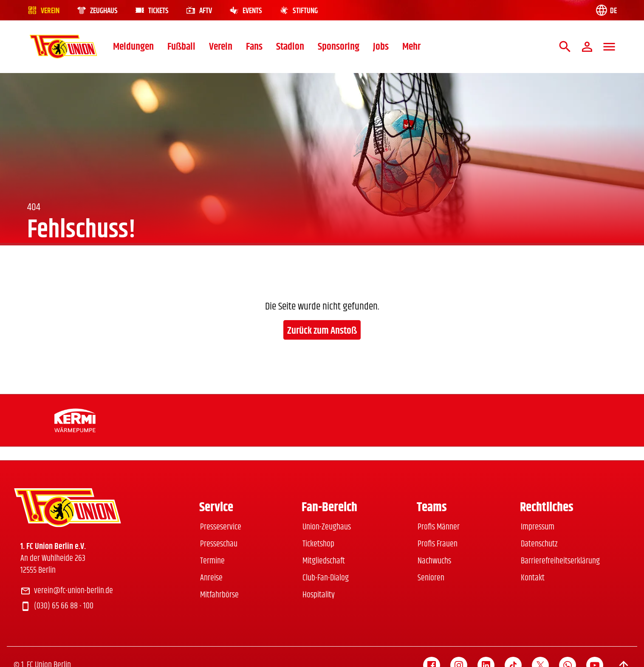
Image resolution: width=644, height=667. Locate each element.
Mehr (411, 47)
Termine (212, 561)
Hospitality (319, 595)
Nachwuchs (434, 561)
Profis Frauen (438, 544)
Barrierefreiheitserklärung (560, 561)
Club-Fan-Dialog (326, 578)
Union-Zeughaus (327, 527)
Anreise (211, 578)
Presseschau (219, 544)
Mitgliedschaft (324, 561)
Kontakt (533, 578)
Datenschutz (539, 544)
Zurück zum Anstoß (322, 331)
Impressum (538, 527)
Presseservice (221, 527)
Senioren (431, 578)
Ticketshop (318, 544)
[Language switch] (606, 10)
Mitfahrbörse (219, 595)
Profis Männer (439, 527)
